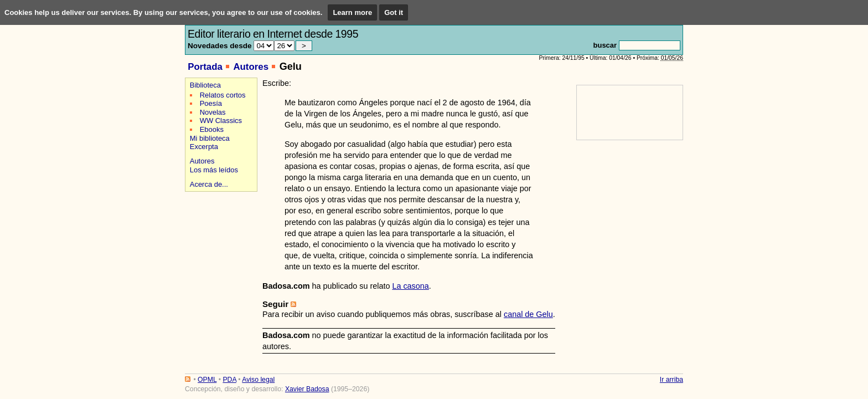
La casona (410, 286)
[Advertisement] (219, 234)
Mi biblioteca (210, 138)
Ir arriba (671, 380)
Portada (205, 67)
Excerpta (204, 147)
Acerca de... (209, 184)
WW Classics (221, 121)
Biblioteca (205, 85)
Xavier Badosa (307, 389)
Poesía (211, 103)
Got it (394, 12)
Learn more (352, 12)
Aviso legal (258, 380)
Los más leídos (214, 170)
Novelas (213, 112)
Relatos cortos (223, 95)
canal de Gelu (528, 314)
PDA (229, 380)
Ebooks (212, 129)
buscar (605, 45)
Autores (251, 67)
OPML (207, 380)
